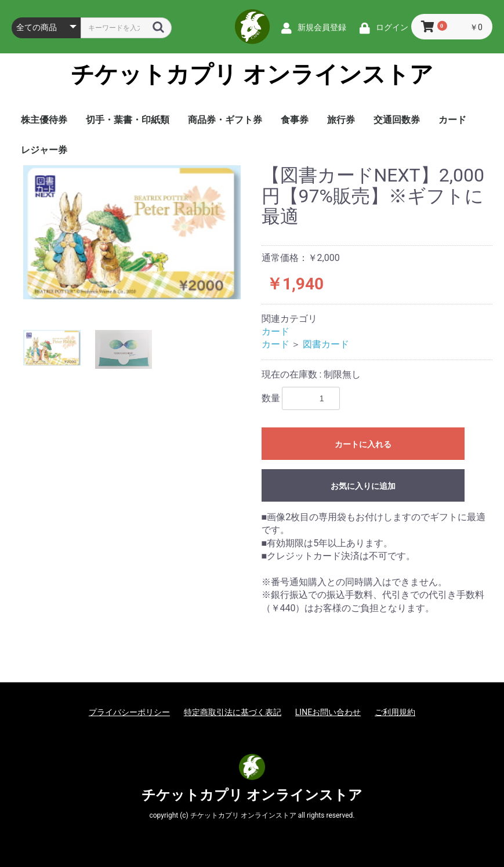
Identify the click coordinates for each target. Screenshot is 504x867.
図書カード (326, 344)
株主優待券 (44, 120)
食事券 (295, 120)
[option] (132, 232)
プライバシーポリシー (129, 712)
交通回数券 (397, 120)
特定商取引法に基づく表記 (233, 712)
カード (452, 120)
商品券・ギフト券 (225, 120)
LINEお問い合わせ (328, 712)
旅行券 (341, 120)
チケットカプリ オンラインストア (252, 75)
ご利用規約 (395, 712)
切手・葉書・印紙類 (128, 120)
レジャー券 (44, 150)
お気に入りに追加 (363, 486)
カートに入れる (363, 444)
